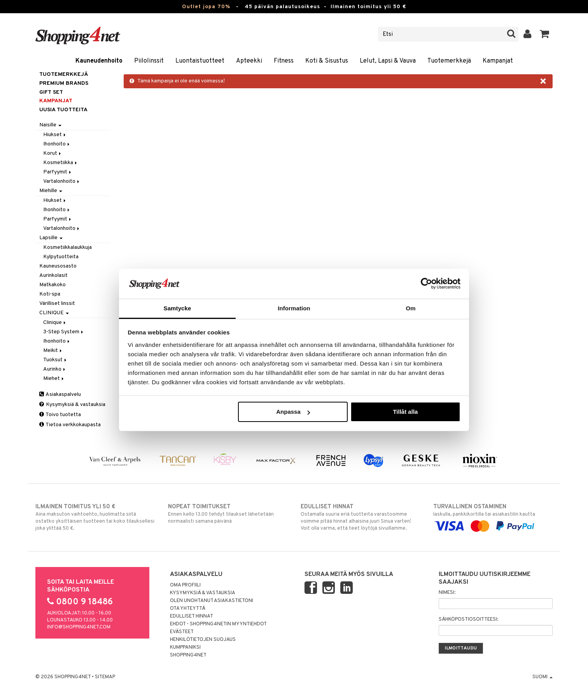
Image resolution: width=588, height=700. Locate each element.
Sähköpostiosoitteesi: (468, 619)
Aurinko (55, 369)
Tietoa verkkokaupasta (70, 425)
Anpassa (293, 412)
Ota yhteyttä (188, 609)
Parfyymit (58, 172)
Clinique (55, 323)
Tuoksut (55, 360)
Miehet (54, 379)
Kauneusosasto (58, 266)
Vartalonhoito (62, 181)
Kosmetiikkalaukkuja (67, 248)
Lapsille (51, 238)
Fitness (284, 61)
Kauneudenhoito (99, 61)
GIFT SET (51, 92)
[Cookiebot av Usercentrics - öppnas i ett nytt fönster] (426, 283)
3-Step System (64, 332)
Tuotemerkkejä (449, 61)
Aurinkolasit (53, 276)
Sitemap (105, 677)
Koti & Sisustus (327, 61)
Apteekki (249, 61)
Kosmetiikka (61, 163)
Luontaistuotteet (200, 61)
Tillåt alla (405, 412)
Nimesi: (447, 593)
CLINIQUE (54, 313)
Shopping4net (188, 655)
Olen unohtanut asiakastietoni (212, 601)
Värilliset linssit (57, 304)
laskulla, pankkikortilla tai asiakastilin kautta (493, 516)
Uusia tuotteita (63, 110)
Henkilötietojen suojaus (203, 640)
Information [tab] (294, 308)
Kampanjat (498, 61)
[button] (545, 34)
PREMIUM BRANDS (64, 83)
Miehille (51, 191)
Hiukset (55, 135)
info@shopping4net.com (79, 627)
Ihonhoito (57, 144)
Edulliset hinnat (192, 616)
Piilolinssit (149, 61)
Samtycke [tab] (178, 308)
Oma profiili (185, 585)
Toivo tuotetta (60, 415)
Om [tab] (410, 308)
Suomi (542, 677)
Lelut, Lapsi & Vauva (388, 61)
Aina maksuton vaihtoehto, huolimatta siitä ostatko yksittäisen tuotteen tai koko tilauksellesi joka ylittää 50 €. (95, 517)
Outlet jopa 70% (206, 7)
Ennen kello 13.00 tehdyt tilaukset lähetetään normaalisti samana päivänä (228, 514)
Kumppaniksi (185, 647)
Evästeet (182, 632)
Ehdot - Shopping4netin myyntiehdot (218, 624)
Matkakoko (52, 285)
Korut (53, 153)
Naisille (50, 125)
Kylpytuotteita (61, 257)
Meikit (53, 351)
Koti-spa (50, 294)
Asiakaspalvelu (60, 395)
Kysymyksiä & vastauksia (72, 405)
